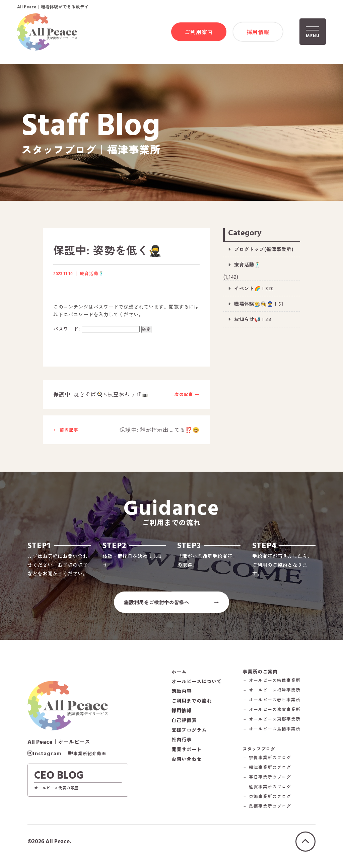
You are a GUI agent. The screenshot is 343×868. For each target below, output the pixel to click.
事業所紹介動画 (90, 759)
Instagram (47, 759)
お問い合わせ (187, 764)
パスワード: (96, 329)
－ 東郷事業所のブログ (268, 802)
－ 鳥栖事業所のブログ (268, 811)
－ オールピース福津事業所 (272, 695)
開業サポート (187, 754)
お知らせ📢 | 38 (253, 319)
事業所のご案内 (261, 676)
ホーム (179, 676)
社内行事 (182, 744)
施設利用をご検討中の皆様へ (157, 606)
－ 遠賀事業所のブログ (268, 792)
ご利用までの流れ (192, 705)
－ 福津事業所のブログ (268, 772)
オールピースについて (197, 686)
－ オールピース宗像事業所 (272, 685)
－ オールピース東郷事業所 (272, 724)
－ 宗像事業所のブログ (268, 763)
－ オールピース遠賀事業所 (272, 715)
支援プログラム (189, 734)
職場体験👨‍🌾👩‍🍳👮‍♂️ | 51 (259, 304)
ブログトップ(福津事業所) (264, 249)
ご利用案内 (199, 32)
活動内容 (182, 696)
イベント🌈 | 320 (254, 288)
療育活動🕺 (247, 265)
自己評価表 (184, 725)
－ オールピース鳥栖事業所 (272, 734)
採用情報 (258, 32)
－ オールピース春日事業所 (272, 705)
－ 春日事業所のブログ (268, 782)
